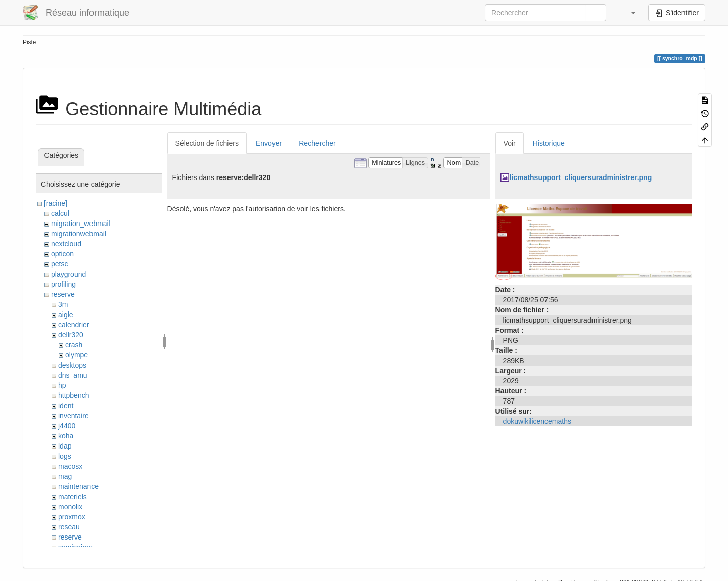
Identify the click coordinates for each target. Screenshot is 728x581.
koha (66, 436)
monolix (70, 507)
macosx (70, 466)
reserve (63, 294)
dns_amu (73, 375)
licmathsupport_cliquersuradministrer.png (581, 177)
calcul (60, 213)
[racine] (56, 203)
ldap (65, 446)
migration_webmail (81, 224)
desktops (72, 365)
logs (65, 456)
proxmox (72, 517)
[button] (628, 13)
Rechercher (317, 143)
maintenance (78, 486)
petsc (59, 264)
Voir (510, 143)
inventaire (74, 416)
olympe (77, 355)
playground (69, 274)
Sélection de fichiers (207, 143)
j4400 (67, 426)
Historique (549, 143)
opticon (62, 254)
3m (63, 304)
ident (66, 406)
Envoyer (269, 143)
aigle (66, 315)
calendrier (74, 325)
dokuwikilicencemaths (537, 421)
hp (62, 385)
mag (65, 476)
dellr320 (71, 335)
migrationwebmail (79, 234)
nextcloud (66, 244)
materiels (73, 497)
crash (74, 345)
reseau (69, 527)
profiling (63, 284)
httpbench (74, 395)
